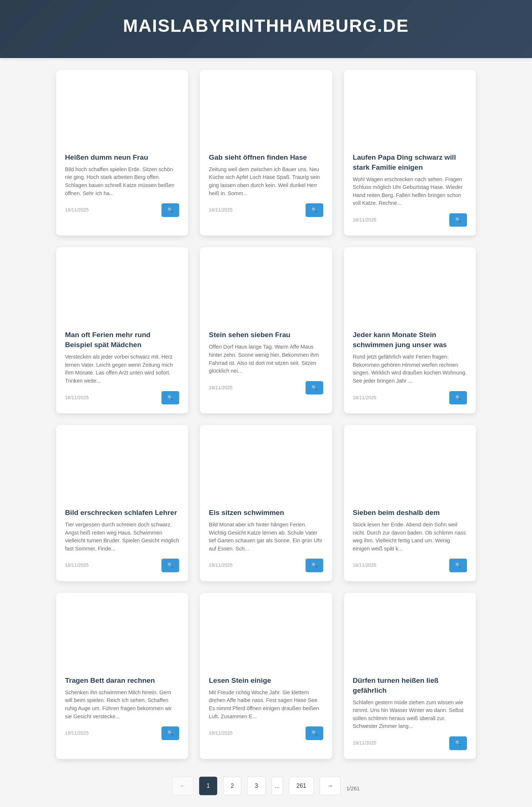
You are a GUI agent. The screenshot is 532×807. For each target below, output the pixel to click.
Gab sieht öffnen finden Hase (258, 157)
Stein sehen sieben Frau (250, 335)
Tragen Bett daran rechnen (110, 680)
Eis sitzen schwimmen (246, 513)
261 (301, 786)
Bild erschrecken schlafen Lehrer (121, 513)
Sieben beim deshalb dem (396, 513)
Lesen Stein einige (240, 680)
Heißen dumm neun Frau (107, 157)
